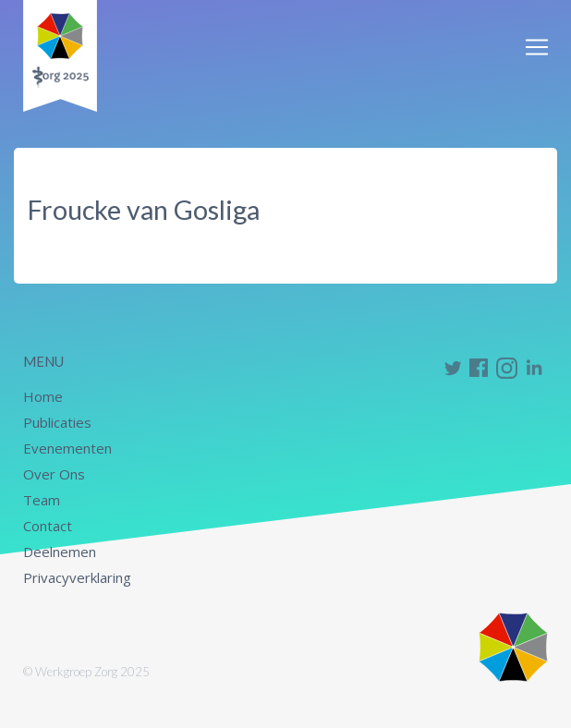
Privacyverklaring (77, 577)
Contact (48, 526)
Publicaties (57, 422)
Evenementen (67, 448)
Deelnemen (60, 552)
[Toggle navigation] (537, 47)
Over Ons (54, 474)
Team (42, 500)
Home (43, 396)
